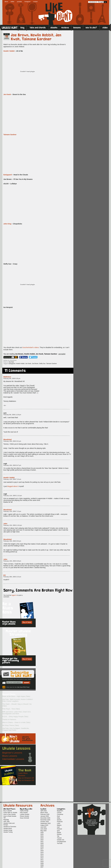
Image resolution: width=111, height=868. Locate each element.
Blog (22, 27)
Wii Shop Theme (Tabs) (11, 725)
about (6, 2)
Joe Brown (35, 364)
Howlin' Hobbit (9, 478)
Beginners (60, 811)
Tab (58, 836)
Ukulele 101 (61, 840)
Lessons (77, 27)
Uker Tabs (6, 821)
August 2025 (44, 825)
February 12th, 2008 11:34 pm (13, 525)
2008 (42, 865)
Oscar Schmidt (24, 818)
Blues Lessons (10, 756)
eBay (59, 818)
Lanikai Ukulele (25, 814)
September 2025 (46, 823)
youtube (19, 2)
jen (5, 575)
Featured (60, 822)
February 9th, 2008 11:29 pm (12, 415)
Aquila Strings (24, 811)
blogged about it (13, 486)
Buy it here (27, 622)
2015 (42, 852)
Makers (59, 825)
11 (7, 37)
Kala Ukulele (24, 813)
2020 (42, 843)
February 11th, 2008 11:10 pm (13, 496)
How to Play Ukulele (10, 814)
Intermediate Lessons (13, 759)
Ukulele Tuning (8, 832)
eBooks (54, 27)
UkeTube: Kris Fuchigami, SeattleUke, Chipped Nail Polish (16, 729)
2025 (42, 834)
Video (105, 27)
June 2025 (44, 829)
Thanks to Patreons (9, 719)
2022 (42, 840)
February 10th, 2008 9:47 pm (12, 465)
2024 (42, 836)
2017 (42, 849)
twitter (12, 2)
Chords (59, 813)
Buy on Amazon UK (26, 778)
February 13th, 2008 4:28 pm (12, 561)
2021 (42, 842)
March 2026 (44, 813)
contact (35, 2)
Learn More (23, 773)
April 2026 (44, 811)
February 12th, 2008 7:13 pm (12, 511)
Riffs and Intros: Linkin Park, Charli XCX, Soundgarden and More (17, 713)
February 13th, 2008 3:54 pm (12, 541)
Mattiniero (7, 377)
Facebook (23, 357)
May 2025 (43, 831)
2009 (42, 863)
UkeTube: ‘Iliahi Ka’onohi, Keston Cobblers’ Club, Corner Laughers (18, 700)
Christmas (60, 814)
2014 (42, 854)
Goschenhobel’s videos (31, 347)
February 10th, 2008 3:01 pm (12, 441)
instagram (28, 2)
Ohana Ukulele (24, 816)
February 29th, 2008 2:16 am (12, 577)
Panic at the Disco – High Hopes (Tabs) (16, 696)
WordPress (95, 822)
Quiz (58, 831)
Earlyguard (8, 175)
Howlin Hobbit (20, 364)
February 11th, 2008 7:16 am (12, 479)
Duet (58, 816)
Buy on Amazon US (26, 780)
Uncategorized (61, 842)
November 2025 (45, 820)
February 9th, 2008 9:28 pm (12, 379)
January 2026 (45, 816)
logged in (14, 595)
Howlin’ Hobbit (9, 51)
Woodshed (7, 439)
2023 (42, 838)
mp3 (58, 827)
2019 (42, 845)
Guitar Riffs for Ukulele (10, 813)
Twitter (33, 357)
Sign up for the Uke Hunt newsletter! (9, 357)
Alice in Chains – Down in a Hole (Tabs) (16, 722)
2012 (42, 858)
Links (59, 823)
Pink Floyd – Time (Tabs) (11, 709)
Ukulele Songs (8, 830)
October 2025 (45, 822)
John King (7, 224)
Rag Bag (6, 820)
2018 (42, 847)
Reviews (65, 27)
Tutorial (59, 838)
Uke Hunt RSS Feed (16, 357)
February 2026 (45, 814)
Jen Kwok (7, 94)
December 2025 (45, 818)
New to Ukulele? (91, 27)
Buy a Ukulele (8, 811)
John (5, 524)
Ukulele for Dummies (10, 827)
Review (59, 834)
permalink (62, 354)
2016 (42, 851)
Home (9, 27)
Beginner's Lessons (12, 753)
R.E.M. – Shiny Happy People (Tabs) (15, 717)
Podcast (59, 829)
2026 (42, 833)
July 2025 (43, 827)
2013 (42, 856)
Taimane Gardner (10, 135)
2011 (42, 860)
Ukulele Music (8, 828)
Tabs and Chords (38, 27)
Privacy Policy (92, 825)
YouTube (11, 362)
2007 (42, 867)
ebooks (59, 820)
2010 (42, 862)
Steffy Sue (42, 364)
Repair (59, 833)
